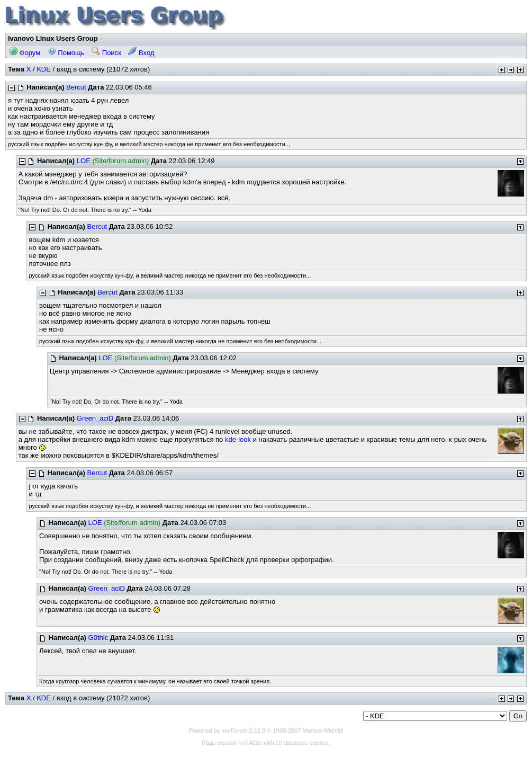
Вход (141, 53)
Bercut (76, 87)
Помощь (66, 53)
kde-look (238, 439)
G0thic (98, 638)
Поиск (106, 53)
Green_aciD (95, 418)
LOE (84, 161)
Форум (25, 53)
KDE (44, 69)
